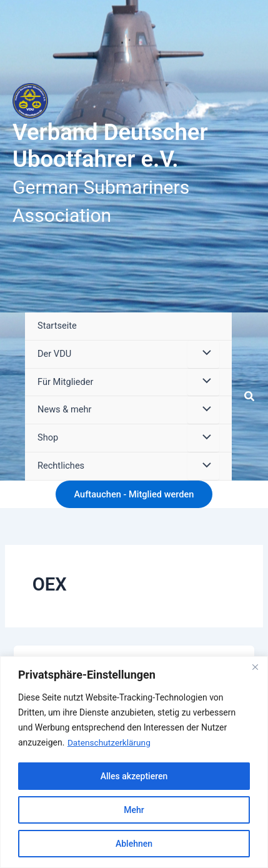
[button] (250, 397)
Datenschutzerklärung (110, 742)
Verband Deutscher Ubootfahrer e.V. (110, 146)
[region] (134, 762)
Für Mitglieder (65, 382)
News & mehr (64, 409)
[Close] (255, 667)
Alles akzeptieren (134, 776)
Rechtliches (61, 466)
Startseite (57, 326)
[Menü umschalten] (203, 354)
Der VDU (54, 354)
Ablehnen (134, 844)
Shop (48, 437)
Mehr (134, 810)
